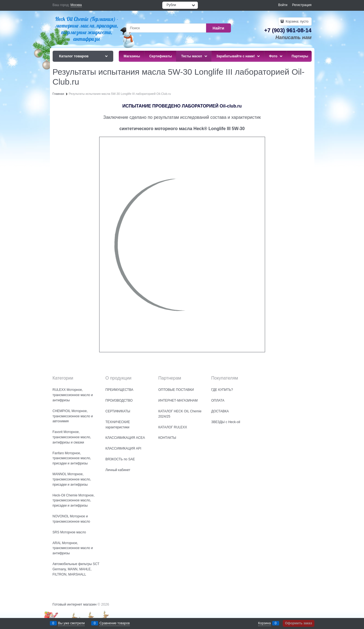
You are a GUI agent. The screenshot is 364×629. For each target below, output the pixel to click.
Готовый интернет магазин (75, 604)
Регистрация (302, 5)
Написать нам (294, 37)
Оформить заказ (298, 623)
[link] (76, 5)
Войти (283, 5)
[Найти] (219, 28)
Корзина (265, 623)
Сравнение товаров (115, 623)
